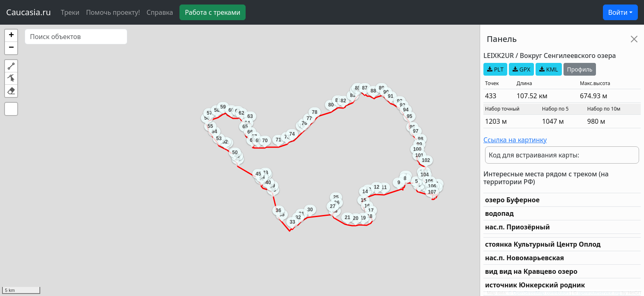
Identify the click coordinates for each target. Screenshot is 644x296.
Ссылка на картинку (515, 140)
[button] (11, 36)
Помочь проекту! (113, 12)
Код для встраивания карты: (534, 155)
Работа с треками (213, 12)
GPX (521, 69)
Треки (70, 12)
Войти (618, 12)
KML (549, 69)
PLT (495, 69)
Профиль (580, 69)
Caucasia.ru (29, 12)
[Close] (634, 39)
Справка (160, 12)
